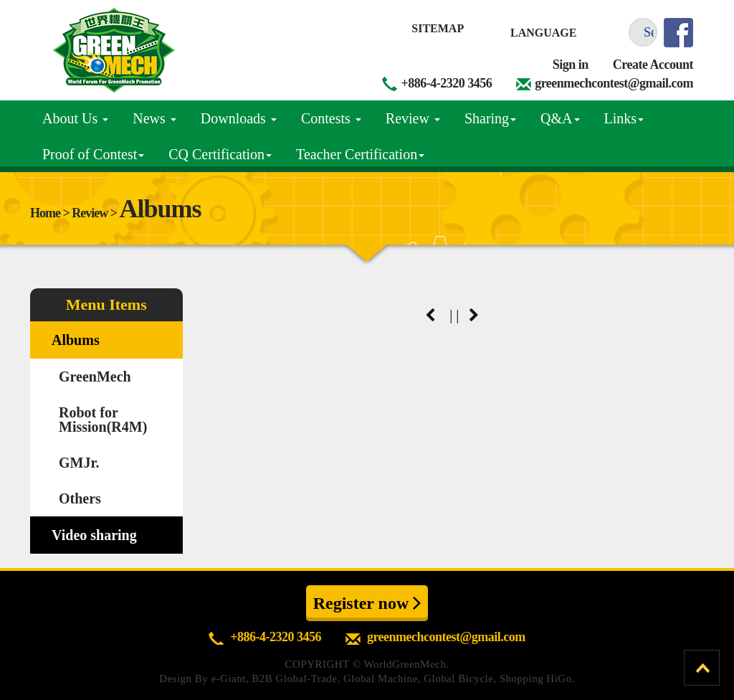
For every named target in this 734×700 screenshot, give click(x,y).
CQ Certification (220, 154)
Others (80, 498)
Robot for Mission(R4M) (103, 420)
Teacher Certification (360, 154)
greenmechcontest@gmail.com (614, 83)
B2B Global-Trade (294, 678)
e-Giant (228, 678)
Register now (367, 602)
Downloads (239, 118)
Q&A (560, 118)
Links (624, 118)
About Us (75, 118)
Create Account (653, 65)
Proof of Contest (93, 154)
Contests (331, 118)
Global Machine (381, 678)
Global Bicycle (458, 678)
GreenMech (95, 377)
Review (413, 118)
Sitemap (438, 28)
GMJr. (79, 463)
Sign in (571, 65)
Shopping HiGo (536, 678)
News (154, 118)
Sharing (490, 118)
